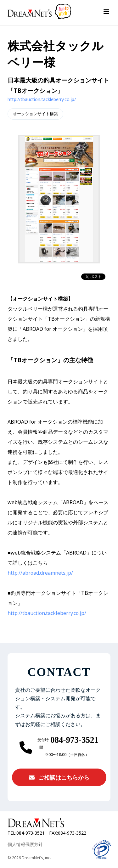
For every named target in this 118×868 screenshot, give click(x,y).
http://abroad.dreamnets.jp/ (40, 573)
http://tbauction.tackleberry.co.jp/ (42, 99)
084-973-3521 (74, 740)
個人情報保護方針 (25, 844)
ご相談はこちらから (59, 777)
